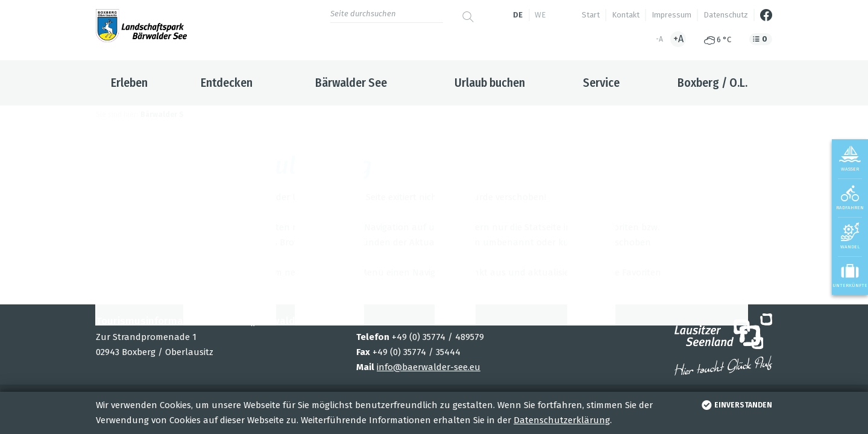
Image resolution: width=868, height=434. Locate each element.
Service (601, 83)
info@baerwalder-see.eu (429, 367)
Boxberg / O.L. (712, 83)
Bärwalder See (351, 83)
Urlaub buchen (490, 83)
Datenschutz (726, 15)
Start (591, 15)
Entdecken (227, 83)
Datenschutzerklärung (562, 420)
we (540, 15)
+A (678, 39)
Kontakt (626, 15)
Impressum (671, 15)
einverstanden (736, 405)
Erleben (129, 83)
